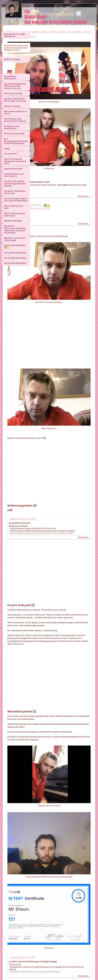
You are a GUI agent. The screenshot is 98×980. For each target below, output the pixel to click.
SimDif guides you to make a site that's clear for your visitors (48, 970)
